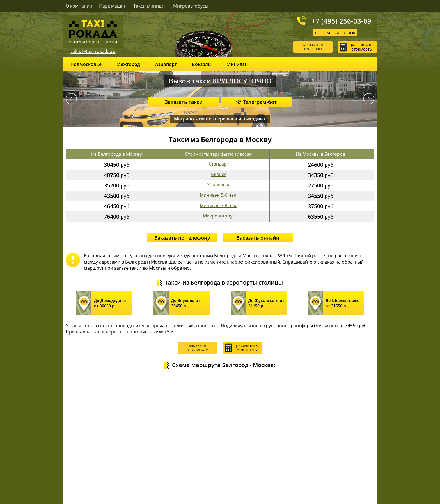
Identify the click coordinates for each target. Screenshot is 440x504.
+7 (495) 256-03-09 (342, 21)
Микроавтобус (219, 216)
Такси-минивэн (150, 6)
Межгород (128, 64)
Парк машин (113, 6)
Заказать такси (184, 102)
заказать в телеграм (313, 46)
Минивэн (237, 64)
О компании (79, 6)
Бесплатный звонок (335, 33)
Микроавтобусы (191, 6)
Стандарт (219, 164)
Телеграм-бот (256, 102)
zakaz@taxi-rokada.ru (93, 51)
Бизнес (219, 174)
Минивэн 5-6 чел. (219, 195)
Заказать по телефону (182, 238)
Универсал (219, 185)
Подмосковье (86, 64)
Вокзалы (202, 64)
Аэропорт (166, 64)
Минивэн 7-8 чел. (219, 205)
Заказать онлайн (258, 238)
